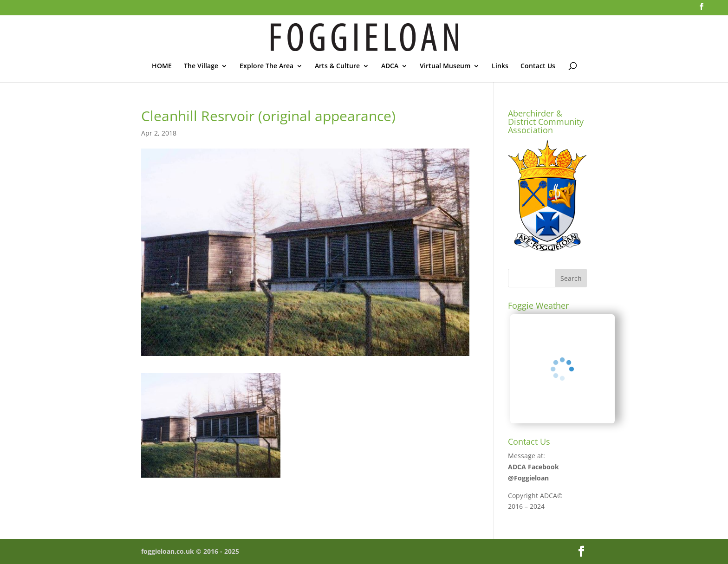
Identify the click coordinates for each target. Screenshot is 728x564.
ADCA (390, 66)
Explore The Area (266, 66)
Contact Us (538, 66)
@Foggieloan (528, 478)
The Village (201, 66)
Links (500, 66)
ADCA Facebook (533, 467)
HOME (162, 66)
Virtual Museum (445, 66)
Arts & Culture (337, 66)
